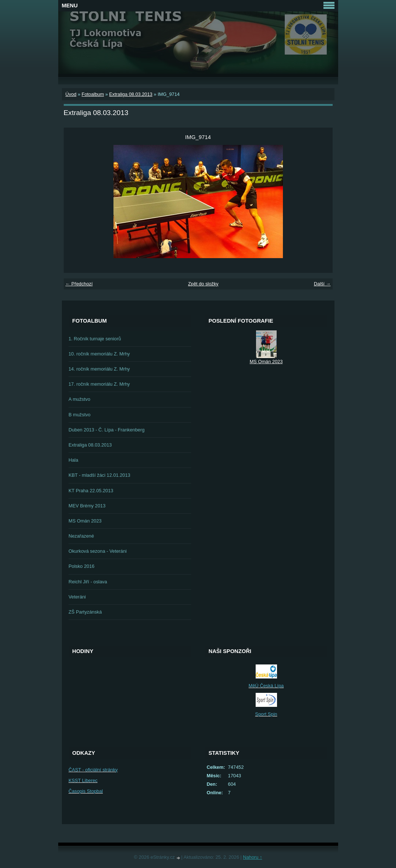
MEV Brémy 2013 (87, 506)
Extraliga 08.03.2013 (131, 94)
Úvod (71, 94)
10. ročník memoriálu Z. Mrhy (99, 354)
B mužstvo (80, 415)
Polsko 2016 (81, 566)
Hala (73, 460)
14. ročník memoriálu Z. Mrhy (99, 369)
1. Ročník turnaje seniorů (95, 339)
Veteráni (77, 597)
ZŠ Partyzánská (85, 612)
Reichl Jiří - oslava (88, 582)
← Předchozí (79, 284)
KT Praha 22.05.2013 (91, 491)
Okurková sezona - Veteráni (98, 551)
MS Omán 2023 (85, 521)
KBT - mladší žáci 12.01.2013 (99, 475)
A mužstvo (79, 399)
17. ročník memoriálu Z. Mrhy (99, 384)
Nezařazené (81, 536)
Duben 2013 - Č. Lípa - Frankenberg (106, 430)
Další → (322, 284)
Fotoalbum (93, 94)
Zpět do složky (203, 284)
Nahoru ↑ (252, 857)
